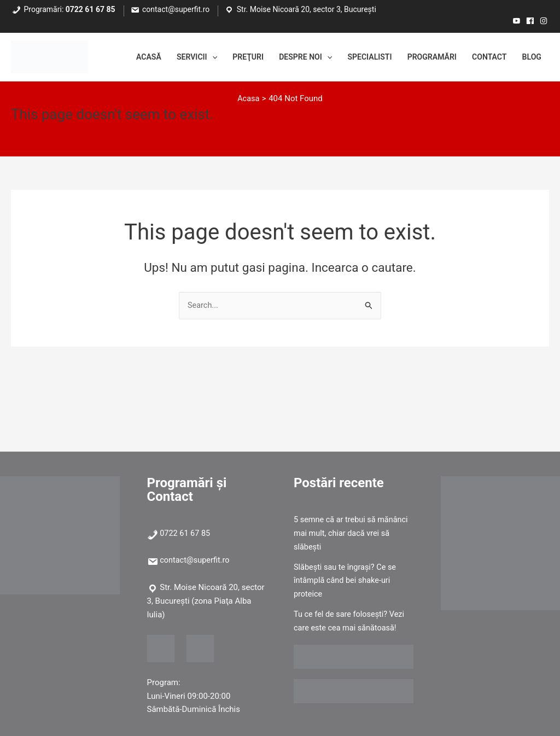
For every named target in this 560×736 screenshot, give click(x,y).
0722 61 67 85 (91, 9)
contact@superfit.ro (176, 9)
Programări (424, 57)
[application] (190, 57)
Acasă (122, 57)
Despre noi (290, 57)
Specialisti (358, 57)
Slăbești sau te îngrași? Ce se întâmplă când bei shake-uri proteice (347, 581)
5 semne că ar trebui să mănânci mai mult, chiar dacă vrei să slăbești (353, 533)
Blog (530, 57)
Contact (486, 57)
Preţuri (228, 57)
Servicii (174, 57)
